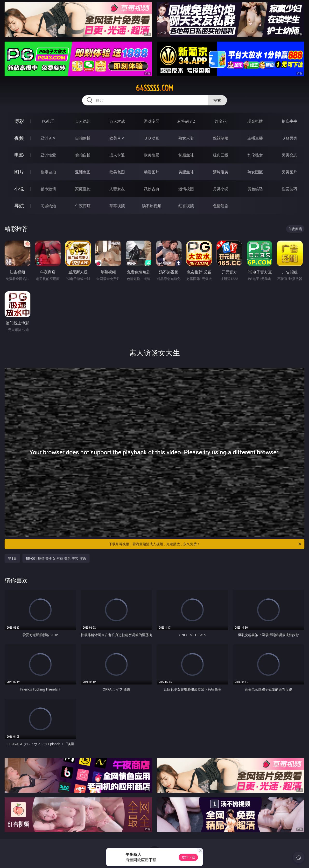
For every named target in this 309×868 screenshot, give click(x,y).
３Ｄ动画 (152, 138)
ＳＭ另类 (289, 138)
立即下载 (188, 857)
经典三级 (221, 155)
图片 (19, 172)
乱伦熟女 (255, 155)
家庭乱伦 (83, 189)
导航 (19, 206)
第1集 (12, 558)
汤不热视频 (152, 206)
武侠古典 (152, 189)
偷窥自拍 (48, 172)
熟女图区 (255, 172)
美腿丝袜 (186, 172)
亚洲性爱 (48, 155)
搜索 (217, 100)
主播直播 (255, 138)
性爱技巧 (289, 189)
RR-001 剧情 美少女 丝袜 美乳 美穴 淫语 (56, 558)
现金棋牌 (255, 121)
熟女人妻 (186, 138)
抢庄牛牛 (289, 121)
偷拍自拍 (83, 155)
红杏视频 (186, 206)
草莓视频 (117, 206)
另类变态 (289, 155)
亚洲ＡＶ (48, 138)
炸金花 (221, 121)
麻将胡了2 (186, 121)
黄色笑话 (255, 189)
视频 (19, 138)
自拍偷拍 (83, 138)
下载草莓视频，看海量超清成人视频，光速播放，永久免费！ (205, 544)
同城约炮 (48, 206)
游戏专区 (152, 121)
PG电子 (48, 121)
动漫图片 (152, 172)
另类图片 (289, 172)
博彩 (19, 121)
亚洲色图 (83, 172)
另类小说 (221, 189)
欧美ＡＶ (117, 138)
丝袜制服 (221, 138)
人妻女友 (117, 189)
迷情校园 (186, 189)
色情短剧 (221, 206)
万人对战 (117, 121)
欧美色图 (117, 172)
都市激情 (48, 189)
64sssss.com (154, 88)
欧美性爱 (152, 155)
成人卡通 (117, 155)
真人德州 (83, 121)
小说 (19, 189)
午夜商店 (83, 206)
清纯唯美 (221, 172)
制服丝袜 (186, 155)
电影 (19, 155)
